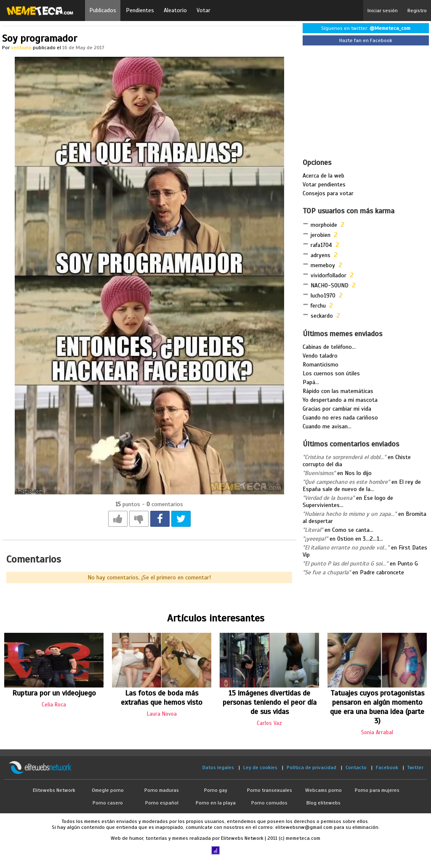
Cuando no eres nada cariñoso (340, 418)
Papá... (311, 382)
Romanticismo (321, 365)
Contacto (356, 767)
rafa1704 (321, 245)
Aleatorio (175, 10)
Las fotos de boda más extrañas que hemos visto (162, 698)
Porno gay (216, 790)
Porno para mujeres (377, 790)
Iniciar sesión (383, 11)
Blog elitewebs (323, 803)
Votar (204, 10)
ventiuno (21, 48)
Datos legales (218, 767)
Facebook (387, 767)
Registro (417, 11)
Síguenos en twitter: (366, 28)
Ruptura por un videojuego (54, 693)
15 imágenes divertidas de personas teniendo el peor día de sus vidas (270, 702)
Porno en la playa (216, 803)
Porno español (162, 803)
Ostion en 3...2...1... (360, 539)
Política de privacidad (311, 767)
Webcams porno (323, 790)
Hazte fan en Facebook (366, 40)
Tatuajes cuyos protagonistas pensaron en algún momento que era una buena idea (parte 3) (377, 707)
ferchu (318, 306)
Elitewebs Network (54, 790)
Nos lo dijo (358, 473)
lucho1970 (323, 296)
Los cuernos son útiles (331, 373)
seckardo (322, 316)
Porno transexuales (270, 790)
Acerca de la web (323, 176)
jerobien (321, 235)
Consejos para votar (328, 193)
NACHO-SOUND (330, 285)
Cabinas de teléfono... (329, 347)
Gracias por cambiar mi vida (337, 409)
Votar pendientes (324, 184)
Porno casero (108, 803)
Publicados (103, 10)
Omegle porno (108, 790)
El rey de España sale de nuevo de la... (362, 486)
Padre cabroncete (382, 572)
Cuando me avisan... (327, 426)
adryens (321, 255)
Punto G (408, 564)
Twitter (415, 767)
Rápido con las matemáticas (338, 391)
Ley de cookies (260, 767)
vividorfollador (329, 275)
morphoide (324, 225)
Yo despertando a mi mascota (340, 400)
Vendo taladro (320, 356)
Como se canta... (353, 530)
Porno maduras (162, 790)
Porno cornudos (269, 803)
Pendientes (140, 10)
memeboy (323, 265)
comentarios (165, 504)
